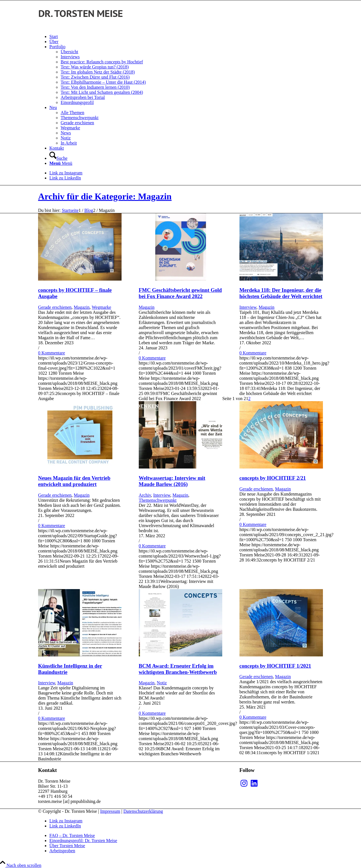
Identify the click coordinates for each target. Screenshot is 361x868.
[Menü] (61, 163)
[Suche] (58, 158)
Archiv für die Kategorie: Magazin (105, 196)
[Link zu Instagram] (66, 173)
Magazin (82, 307)
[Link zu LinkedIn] (65, 178)
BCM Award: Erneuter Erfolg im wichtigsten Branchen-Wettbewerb (178, 669)
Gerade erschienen (55, 307)
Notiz (162, 683)
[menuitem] (186, 37)
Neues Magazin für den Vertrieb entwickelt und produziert (74, 481)
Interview (248, 307)
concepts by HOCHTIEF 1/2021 (275, 666)
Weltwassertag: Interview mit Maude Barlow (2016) (172, 481)
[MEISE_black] (80, 27)
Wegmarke (101, 307)
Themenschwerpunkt (158, 500)
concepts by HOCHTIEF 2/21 (273, 478)
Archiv (145, 495)
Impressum (110, 811)
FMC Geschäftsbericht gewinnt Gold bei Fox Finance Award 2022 (180, 293)
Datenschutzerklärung (143, 811)
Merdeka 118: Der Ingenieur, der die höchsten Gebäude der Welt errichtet (281, 293)
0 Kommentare (52, 353)
